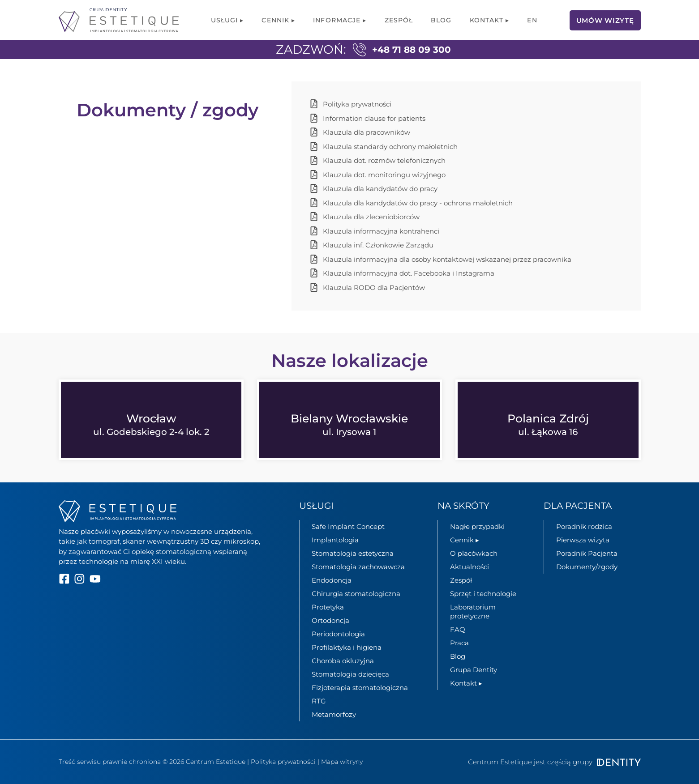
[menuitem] (532, 20)
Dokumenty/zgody (587, 567)
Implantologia (335, 540)
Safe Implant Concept (348, 526)
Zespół (399, 20)
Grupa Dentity (474, 670)
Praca (459, 643)
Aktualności (470, 567)
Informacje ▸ (340, 20)
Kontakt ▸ (490, 20)
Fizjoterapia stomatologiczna (360, 688)
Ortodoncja (330, 620)
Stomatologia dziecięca (350, 674)
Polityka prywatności (283, 762)
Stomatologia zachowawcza (358, 567)
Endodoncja (332, 580)
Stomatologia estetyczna (353, 553)
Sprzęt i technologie (483, 594)
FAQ (458, 629)
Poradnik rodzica (584, 526)
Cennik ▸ (278, 20)
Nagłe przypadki (477, 526)
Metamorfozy (334, 714)
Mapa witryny (342, 762)
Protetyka (328, 607)
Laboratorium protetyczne (473, 611)
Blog (441, 20)
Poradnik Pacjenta (587, 553)
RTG (319, 701)
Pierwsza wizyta (583, 540)
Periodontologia (338, 634)
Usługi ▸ (227, 20)
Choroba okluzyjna (343, 661)
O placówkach (474, 553)
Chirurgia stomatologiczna (356, 594)
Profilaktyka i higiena (347, 647)
